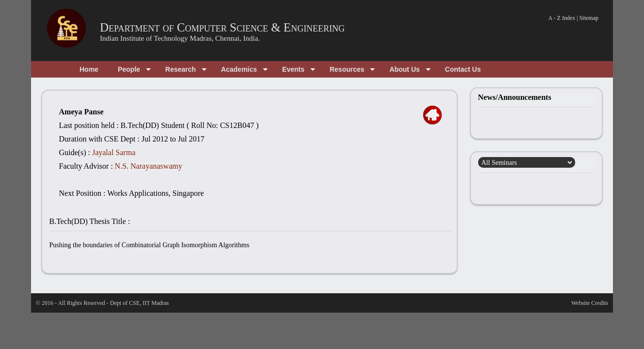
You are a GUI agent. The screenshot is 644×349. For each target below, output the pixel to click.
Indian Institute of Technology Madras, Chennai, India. (180, 38)
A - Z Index (562, 18)
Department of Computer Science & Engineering (222, 27)
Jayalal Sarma (114, 152)
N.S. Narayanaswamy (149, 166)
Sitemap (589, 18)
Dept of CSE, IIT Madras (139, 303)
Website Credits (590, 303)
